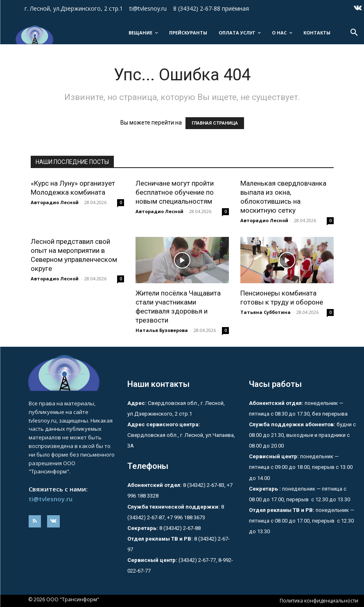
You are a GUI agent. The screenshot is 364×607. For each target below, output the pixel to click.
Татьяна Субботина (266, 312)
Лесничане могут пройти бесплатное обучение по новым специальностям (175, 192)
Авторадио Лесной (55, 202)
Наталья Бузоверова (162, 330)
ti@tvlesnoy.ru (51, 499)
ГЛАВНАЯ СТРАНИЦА (215, 123)
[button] (354, 33)
